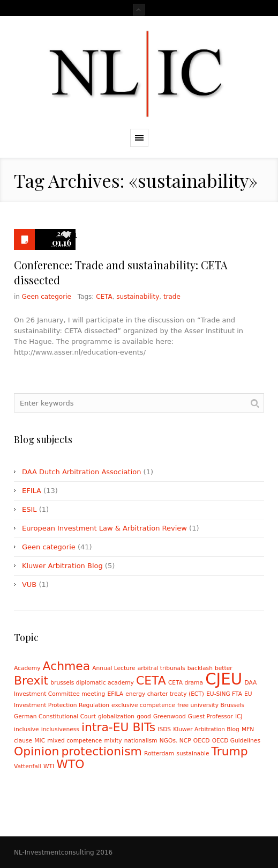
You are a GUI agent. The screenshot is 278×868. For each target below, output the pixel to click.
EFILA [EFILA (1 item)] (115, 694)
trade (172, 297)
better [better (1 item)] (224, 668)
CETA (104, 297)
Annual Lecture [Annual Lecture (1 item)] (114, 668)
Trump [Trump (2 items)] (230, 751)
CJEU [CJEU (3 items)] (224, 679)
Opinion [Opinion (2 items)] (36, 751)
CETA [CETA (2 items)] (151, 681)
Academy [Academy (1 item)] (27, 668)
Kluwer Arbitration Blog (62, 566)
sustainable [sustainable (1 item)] (193, 753)
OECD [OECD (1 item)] (202, 741)
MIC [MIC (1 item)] (40, 741)
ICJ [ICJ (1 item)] (239, 716)
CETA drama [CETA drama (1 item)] (186, 683)
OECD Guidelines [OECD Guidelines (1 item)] (236, 741)
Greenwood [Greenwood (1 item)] (170, 716)
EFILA (32, 491)
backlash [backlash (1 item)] (200, 668)
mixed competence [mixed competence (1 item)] (74, 741)
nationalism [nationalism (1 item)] (141, 741)
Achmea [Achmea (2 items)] (67, 666)
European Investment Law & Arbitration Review (104, 528)
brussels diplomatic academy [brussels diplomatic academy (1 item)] (92, 683)
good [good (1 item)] (144, 716)
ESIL (29, 509)
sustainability (138, 297)
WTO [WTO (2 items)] (70, 764)
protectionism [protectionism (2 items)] (101, 751)
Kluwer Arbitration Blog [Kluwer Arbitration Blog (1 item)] (206, 729)
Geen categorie (47, 297)
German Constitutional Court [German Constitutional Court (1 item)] (55, 716)
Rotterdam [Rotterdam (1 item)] (159, 753)
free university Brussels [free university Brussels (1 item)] (211, 705)
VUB (29, 584)
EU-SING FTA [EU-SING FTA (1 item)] (224, 694)
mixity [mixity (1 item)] (113, 741)
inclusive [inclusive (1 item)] (27, 729)
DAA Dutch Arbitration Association (82, 472)
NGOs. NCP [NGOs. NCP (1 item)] (175, 741)
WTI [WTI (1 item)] (49, 766)
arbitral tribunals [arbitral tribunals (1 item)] (161, 668)
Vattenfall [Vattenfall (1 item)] (28, 766)
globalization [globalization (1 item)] (116, 716)
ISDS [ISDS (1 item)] (164, 729)
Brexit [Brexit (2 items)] (31, 681)
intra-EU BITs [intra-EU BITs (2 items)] (118, 727)
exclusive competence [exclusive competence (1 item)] (143, 705)
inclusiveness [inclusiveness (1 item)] (60, 729)
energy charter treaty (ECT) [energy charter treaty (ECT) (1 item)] (165, 694)
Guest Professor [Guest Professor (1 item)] (211, 716)
